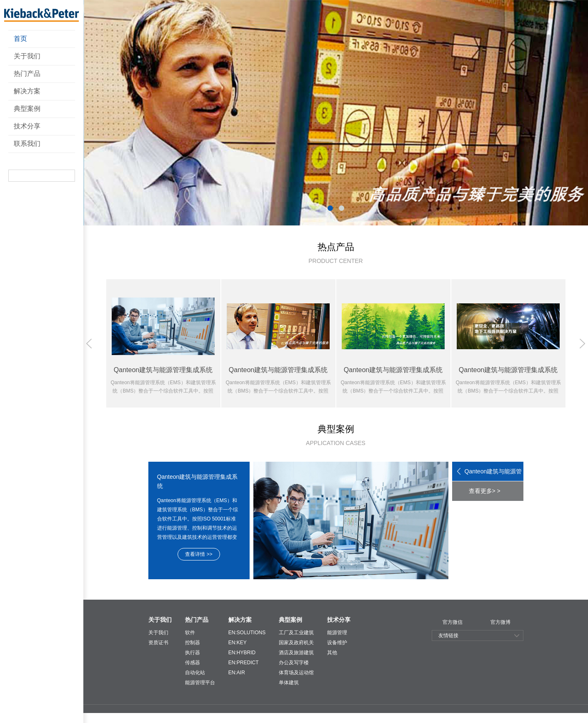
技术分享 (27, 126)
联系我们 (27, 144)
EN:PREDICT (244, 663)
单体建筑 (289, 683)
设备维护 (337, 643)
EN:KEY (238, 643)
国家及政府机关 (296, 643)
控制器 (193, 643)
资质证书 (158, 643)
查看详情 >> (199, 554)
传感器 (193, 663)
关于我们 (27, 56)
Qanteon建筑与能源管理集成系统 (493, 475)
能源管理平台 (200, 683)
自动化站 (195, 673)
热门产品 (27, 74)
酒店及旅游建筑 (296, 653)
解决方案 (27, 91)
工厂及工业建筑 (296, 633)
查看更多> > (485, 491)
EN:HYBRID (242, 653)
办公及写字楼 (294, 663)
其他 (332, 653)
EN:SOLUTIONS (247, 633)
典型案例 (27, 109)
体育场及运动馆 (296, 673)
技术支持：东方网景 (522, 718)
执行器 (193, 653)
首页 (20, 39)
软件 (190, 633)
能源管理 (337, 633)
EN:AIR (237, 673)
